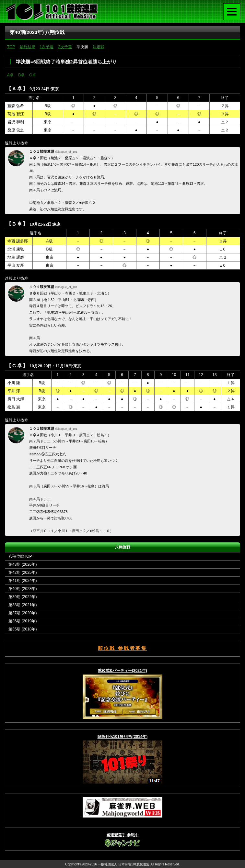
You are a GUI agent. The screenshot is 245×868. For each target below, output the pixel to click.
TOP (11, 47)
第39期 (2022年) (23, 597)
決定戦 (99, 47)
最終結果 (28, 47)
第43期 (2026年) (23, 564)
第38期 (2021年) (23, 605)
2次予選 (65, 47)
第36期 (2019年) (23, 621)
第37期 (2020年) (23, 613)
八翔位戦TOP (20, 556)
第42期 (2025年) (23, 573)
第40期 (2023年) (23, 589)
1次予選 (47, 47)
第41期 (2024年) (23, 581)
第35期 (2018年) (23, 629)
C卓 (33, 75)
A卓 (10, 75)
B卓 (21, 75)
